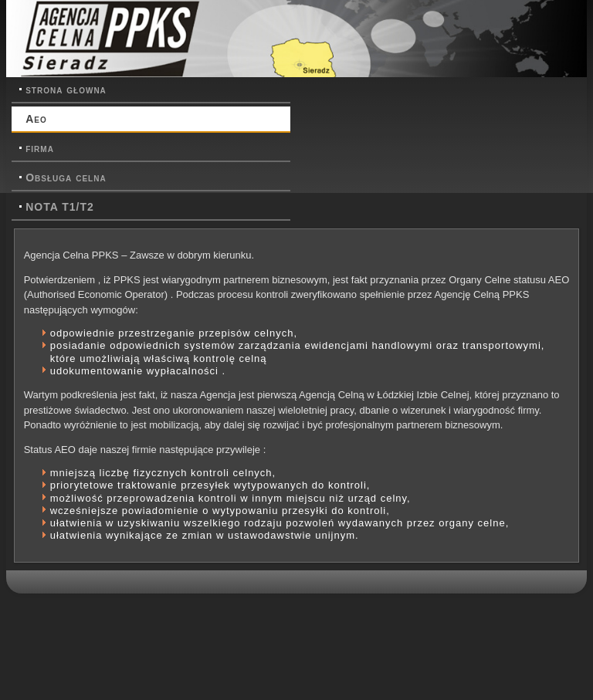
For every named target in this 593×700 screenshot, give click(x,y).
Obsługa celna (66, 178)
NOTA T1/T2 (60, 207)
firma (40, 148)
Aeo (36, 119)
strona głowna (66, 90)
